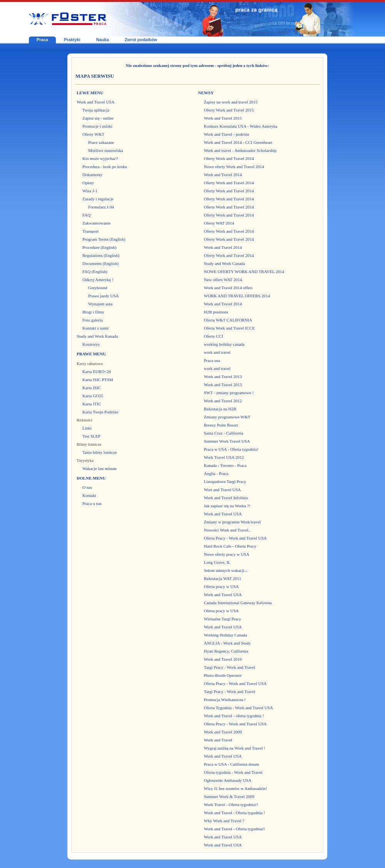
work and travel (217, 352)
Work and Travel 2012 (223, 401)
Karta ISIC (92, 388)
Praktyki (72, 40)
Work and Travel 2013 (223, 377)
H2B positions (216, 312)
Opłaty (88, 183)
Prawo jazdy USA (103, 296)
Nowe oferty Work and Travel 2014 (234, 167)
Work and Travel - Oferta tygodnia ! (235, 813)
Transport (90, 231)
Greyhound (98, 288)
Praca (42, 40)
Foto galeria (93, 320)
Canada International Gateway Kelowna (238, 603)
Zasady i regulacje (98, 199)
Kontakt (89, 495)
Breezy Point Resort (221, 425)
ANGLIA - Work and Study (228, 643)
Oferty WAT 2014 (219, 223)
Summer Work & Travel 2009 (229, 796)
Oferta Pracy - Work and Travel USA (235, 538)
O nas (87, 487)
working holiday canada (224, 344)
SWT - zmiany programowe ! (229, 393)
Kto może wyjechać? (100, 158)
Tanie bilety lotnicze (100, 452)
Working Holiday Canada (226, 635)
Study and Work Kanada (97, 336)
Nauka (103, 40)
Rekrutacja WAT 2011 (223, 578)
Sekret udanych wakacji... (226, 570)
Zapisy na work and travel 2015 (231, 102)
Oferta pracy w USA (222, 586)
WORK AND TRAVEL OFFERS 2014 (237, 296)
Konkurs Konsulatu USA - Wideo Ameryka (241, 126)
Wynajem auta (100, 304)
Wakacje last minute (100, 468)
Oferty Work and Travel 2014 (229, 158)
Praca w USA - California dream (232, 764)
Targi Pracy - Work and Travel (230, 667)
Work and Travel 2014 (223, 175)
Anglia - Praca (216, 473)
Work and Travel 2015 (223, 118)
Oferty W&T (93, 134)
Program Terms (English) (104, 239)
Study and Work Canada (225, 263)
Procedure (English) (99, 247)
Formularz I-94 (101, 207)
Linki (87, 428)
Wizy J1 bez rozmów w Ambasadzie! (236, 788)
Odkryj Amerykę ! (98, 280)
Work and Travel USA (95, 102)
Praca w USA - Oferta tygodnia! (231, 449)
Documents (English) (100, 263)
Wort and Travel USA (223, 490)
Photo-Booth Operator (223, 675)
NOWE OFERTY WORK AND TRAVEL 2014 (244, 272)
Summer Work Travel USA (227, 441)
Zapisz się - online (98, 118)
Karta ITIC (92, 404)
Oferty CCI (214, 336)
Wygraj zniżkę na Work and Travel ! (235, 748)
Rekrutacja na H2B (220, 409)
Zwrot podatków (141, 40)
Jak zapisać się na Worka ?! (227, 506)
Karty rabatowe (90, 363)
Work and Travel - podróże (227, 134)
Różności (85, 420)
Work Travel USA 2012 (224, 457)
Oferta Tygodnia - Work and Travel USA (239, 708)
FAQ (86, 215)
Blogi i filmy (93, 312)
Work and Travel (218, 740)
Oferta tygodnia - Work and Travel (233, 772)
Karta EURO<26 (97, 372)
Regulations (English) (101, 255)
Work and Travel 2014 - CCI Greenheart (238, 142)
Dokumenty (92, 175)
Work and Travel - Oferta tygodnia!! (235, 829)
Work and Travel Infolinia (226, 498)
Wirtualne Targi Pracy (223, 619)
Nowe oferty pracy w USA (227, 554)
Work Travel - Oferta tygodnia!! (231, 805)
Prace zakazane (101, 142)
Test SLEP (91, 436)
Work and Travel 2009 (223, 732)
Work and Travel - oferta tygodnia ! (234, 716)
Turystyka (85, 460)
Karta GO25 (93, 396)
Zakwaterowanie (96, 223)
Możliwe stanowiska (106, 150)
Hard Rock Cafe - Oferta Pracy (230, 546)
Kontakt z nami (95, 328)
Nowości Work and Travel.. (227, 530)
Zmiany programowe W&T (227, 417)
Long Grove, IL (217, 562)
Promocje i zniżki (97, 126)
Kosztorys (91, 344)
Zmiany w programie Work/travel (233, 522)
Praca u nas (92, 503)
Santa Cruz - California (224, 433)
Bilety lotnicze (89, 444)
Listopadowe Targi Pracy (225, 481)
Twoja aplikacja (96, 110)
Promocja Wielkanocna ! (225, 700)
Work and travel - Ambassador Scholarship (240, 150)
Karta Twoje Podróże (100, 412)
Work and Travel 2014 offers (228, 288)
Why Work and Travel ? (224, 821)
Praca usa (212, 360)
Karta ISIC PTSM (98, 380)
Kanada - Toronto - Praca (225, 465)
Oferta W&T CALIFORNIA (228, 320)
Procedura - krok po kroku (105, 167)
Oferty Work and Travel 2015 (229, 110)
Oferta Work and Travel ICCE (229, 328)
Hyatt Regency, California (226, 651)
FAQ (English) (95, 272)
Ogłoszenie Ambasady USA (228, 780)
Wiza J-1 (90, 191)
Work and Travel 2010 (223, 659)
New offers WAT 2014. (223, 280)
